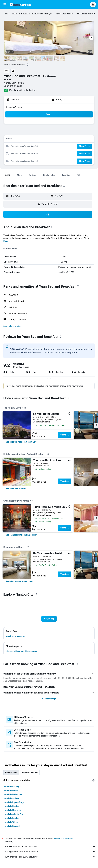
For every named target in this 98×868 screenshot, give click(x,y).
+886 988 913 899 (13, 86)
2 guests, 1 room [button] (14, 107)
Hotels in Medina (11, 806)
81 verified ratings (28, 90)
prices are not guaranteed (64, 838)
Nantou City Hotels (63, 14)
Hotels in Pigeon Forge (14, 802)
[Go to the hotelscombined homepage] (21, 4)
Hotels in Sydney (11, 798)
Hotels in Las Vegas (13, 786)
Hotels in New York (12, 810)
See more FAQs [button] (49, 699)
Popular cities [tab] (11, 772)
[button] (5, 4)
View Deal (65, 435)
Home (6, 14)
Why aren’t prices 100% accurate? (50, 857)
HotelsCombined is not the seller (50, 846)
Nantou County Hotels (40, 14)
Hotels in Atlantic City (14, 814)
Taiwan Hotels (17, 14)
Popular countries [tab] (30, 772)
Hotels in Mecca (11, 790)
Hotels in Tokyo (11, 822)
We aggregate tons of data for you (50, 852)
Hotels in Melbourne (13, 794)
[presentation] (28, 65)
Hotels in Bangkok (12, 826)
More (6, 241)
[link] (21, 442)
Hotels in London (11, 818)
